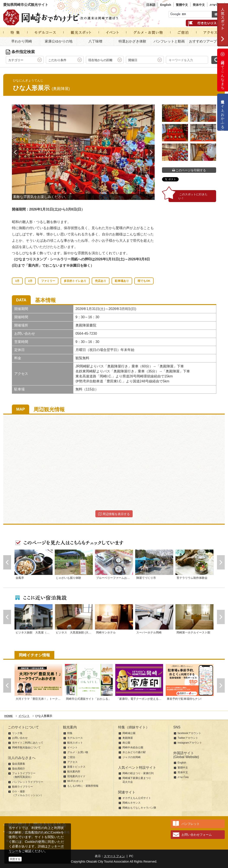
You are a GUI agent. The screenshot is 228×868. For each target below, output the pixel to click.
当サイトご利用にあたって (28, 743)
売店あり (101, 281)
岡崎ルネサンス (132, 803)
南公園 (126, 743)
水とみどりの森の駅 (134, 752)
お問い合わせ (20, 738)
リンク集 (17, 733)
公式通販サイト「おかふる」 (223, 112)
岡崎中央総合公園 (133, 747)
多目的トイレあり (75, 281)
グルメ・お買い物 (78, 752)
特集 (70, 733)
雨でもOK (144, 281)
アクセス (72, 762)
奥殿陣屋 (128, 738)
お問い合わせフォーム (197, 835)
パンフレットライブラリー (28, 782)
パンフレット (191, 824)
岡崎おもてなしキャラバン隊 (139, 808)
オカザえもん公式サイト (137, 798)
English (166, 5)
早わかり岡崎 (22, 41)
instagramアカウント (190, 743)
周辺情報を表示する (114, 514)
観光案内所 (74, 772)
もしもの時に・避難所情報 (83, 786)
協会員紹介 (19, 768)
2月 (30, 281)
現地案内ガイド (76, 776)
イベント (72, 747)
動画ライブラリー (22, 787)
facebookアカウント (189, 733)
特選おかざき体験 (132, 41)
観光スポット (75, 743)
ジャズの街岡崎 (132, 757)
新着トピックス (76, 767)
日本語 (151, 5)
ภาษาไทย (216, 5)
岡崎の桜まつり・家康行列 (138, 773)
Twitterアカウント (188, 738)
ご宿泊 (71, 757)
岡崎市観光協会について (26, 747)
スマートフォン (114, 856)
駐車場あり (122, 281)
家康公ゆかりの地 (59, 41)
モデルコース (75, 738)
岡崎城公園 (129, 733)
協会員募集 (19, 764)
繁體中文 (182, 5)
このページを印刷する (189, 170)
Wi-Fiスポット (75, 781)
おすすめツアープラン (206, 41)
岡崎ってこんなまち (223, 70)
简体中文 (199, 5)
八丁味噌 (95, 41)
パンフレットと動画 (169, 41)
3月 (17, 281)
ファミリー (48, 281)
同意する (15, 859)
